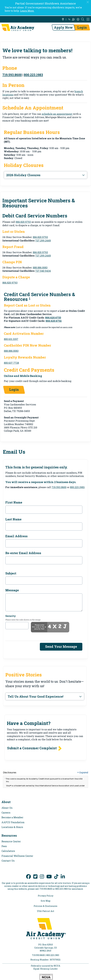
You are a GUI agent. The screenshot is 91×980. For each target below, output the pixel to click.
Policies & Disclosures (45, 906)
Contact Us (8, 861)
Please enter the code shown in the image (23, 620)
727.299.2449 (43, 240)
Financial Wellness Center (17, 856)
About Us (7, 808)
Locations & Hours (12, 827)
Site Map (46, 901)
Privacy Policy (46, 896)
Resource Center (11, 841)
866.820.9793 (23, 222)
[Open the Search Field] (83, 19)
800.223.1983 (33, 75)
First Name (14, 502)
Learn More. (27, 11)
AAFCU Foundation (13, 822)
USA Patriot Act (46, 911)
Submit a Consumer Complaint (32, 748)
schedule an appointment (57, 114)
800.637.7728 (11, 363)
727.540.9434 (43, 271)
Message (12, 590)
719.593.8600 (12, 75)
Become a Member (12, 817)
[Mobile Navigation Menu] (88, 19)
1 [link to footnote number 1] (30, 298)
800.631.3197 (11, 339)
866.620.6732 (54, 321)
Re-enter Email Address (23, 553)
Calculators (8, 851)
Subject (11, 573)
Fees (4, 846)
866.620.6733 (53, 318)
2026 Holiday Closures (23, 175)
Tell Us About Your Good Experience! (36, 696)
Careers (6, 813)
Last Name (13, 519)
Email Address (16, 536)
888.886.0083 (40, 268)
